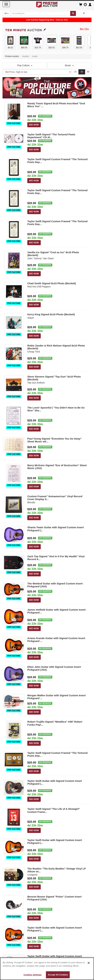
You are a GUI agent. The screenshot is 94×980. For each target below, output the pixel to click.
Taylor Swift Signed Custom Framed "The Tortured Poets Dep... (57, 161)
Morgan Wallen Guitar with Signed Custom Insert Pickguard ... (56, 697)
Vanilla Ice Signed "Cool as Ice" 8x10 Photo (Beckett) (53, 254)
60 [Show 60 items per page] (88, 72)
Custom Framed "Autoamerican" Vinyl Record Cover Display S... (55, 498)
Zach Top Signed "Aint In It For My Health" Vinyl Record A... (56, 558)
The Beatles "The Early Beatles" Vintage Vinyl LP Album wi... (57, 870)
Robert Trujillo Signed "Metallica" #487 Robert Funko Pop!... (55, 723)
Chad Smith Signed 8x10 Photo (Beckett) (52, 283)
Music (69, 65)
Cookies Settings (33, 975)
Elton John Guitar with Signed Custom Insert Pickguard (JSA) (54, 668)
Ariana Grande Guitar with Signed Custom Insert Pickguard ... (56, 640)
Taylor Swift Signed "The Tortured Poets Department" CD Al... (51, 136)
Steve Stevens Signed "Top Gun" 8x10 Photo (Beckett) (54, 378)
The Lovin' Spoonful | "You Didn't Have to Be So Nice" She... (56, 409)
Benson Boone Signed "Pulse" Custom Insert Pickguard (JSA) (54, 898)
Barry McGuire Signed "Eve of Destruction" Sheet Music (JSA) (57, 467)
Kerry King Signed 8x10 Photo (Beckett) (51, 314)
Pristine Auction (12, 56)
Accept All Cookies (58, 975)
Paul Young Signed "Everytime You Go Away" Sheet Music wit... (54, 440)
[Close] (89, 963)
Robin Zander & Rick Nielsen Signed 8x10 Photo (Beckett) (56, 347)
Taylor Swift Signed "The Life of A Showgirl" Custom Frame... (54, 810)
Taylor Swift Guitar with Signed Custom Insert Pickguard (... (55, 782)
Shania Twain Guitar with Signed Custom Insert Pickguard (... (55, 529)
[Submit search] (73, 13)
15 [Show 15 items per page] (75, 72)
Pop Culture (25, 65)
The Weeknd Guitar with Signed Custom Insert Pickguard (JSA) (55, 585)
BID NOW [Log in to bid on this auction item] (34, 125)
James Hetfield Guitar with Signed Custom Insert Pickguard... (56, 611)
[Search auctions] (40, 13)
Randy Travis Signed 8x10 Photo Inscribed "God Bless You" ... (56, 105)
